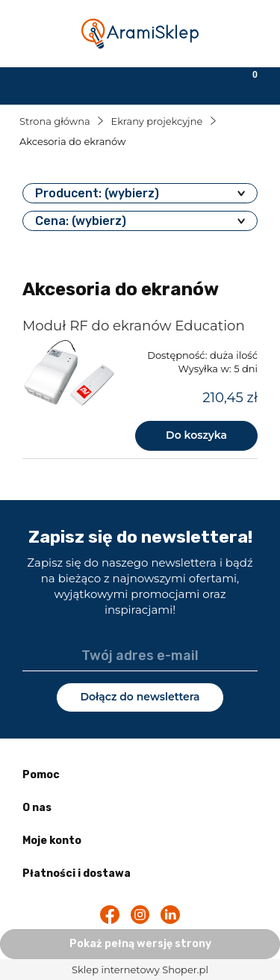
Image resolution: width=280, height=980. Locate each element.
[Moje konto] (175, 84)
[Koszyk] (245, 84)
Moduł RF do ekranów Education (134, 326)
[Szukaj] (105, 84)
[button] (35, 84)
